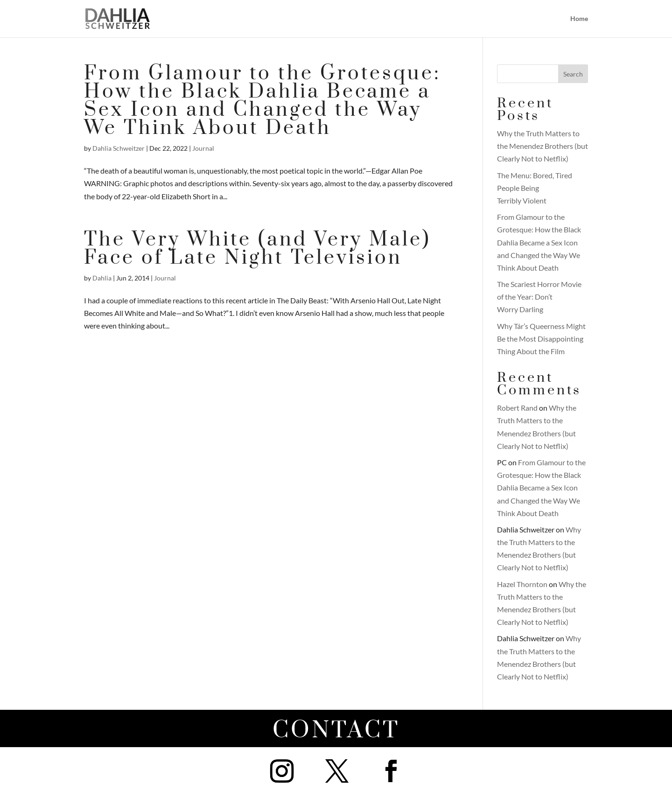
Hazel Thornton (522, 584)
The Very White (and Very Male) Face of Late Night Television (258, 249)
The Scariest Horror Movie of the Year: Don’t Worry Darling (539, 297)
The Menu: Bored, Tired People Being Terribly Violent (535, 188)
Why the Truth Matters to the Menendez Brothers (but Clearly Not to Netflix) (542, 146)
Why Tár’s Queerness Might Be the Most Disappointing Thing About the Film (541, 339)
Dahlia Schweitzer (119, 148)
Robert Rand (517, 408)
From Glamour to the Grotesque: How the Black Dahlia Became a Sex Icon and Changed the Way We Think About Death (262, 101)
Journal (203, 148)
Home (579, 19)
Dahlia (102, 278)
